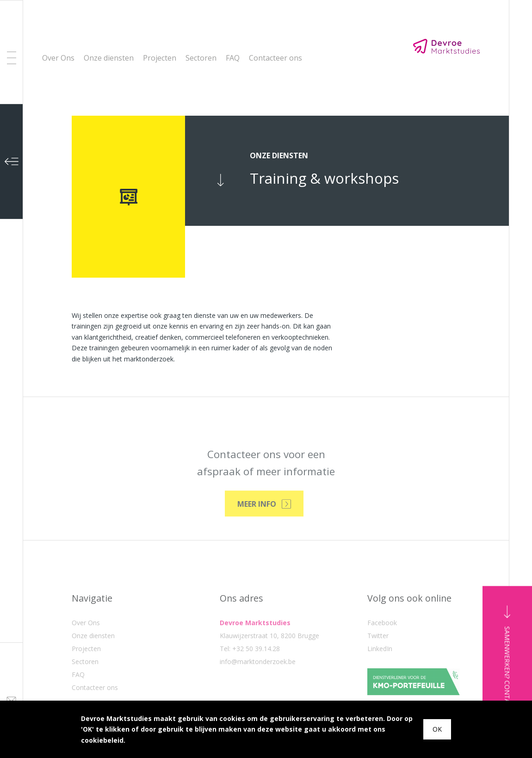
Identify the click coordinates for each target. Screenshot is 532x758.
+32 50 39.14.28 (256, 677)
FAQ (233, 58)
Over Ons (58, 58)
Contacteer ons (275, 58)
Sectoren (201, 58)
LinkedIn (380, 677)
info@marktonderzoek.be (258, 690)
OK (437, 729)
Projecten (160, 58)
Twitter (378, 664)
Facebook (382, 651)
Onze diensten (109, 58)
